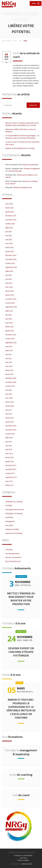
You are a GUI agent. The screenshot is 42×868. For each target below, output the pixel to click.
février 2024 (9, 291)
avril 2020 (9, 394)
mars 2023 (9, 323)
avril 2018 (9, 449)
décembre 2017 (11, 465)
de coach (21, 795)
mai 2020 (9, 390)
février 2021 (9, 370)
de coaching (21, 775)
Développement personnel (15, 509)
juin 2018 (8, 442)
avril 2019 (9, 414)
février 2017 (9, 485)
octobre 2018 (10, 434)
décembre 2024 (11, 255)
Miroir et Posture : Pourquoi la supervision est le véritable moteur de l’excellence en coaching (21, 709)
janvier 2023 (10, 331)
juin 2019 (8, 410)
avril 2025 (9, 239)
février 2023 (9, 327)
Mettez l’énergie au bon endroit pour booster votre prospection (21, 599)
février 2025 (9, 247)
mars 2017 (9, 481)
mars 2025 (9, 243)
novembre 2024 (11, 259)
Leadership (9, 517)
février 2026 (9, 208)
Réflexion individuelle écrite (23, 187)
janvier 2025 (10, 251)
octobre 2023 (10, 303)
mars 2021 (9, 366)
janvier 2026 (10, 212)
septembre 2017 (11, 477)
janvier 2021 (10, 374)
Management (10, 521)
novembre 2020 (11, 382)
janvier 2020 (10, 406)
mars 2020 (9, 398)
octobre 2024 (10, 263)
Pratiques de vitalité (12, 529)
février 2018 (9, 457)
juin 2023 (8, 315)
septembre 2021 (11, 343)
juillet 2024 (9, 271)
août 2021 (9, 346)
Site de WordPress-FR (13, 561)
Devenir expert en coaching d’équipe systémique (21, 652)
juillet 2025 (9, 228)
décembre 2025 (11, 216)
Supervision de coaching (14, 533)
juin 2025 (8, 232)
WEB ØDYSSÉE (27, 864)
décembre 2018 (11, 426)
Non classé (9, 525)
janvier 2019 (10, 422)
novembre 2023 (11, 299)
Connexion (9, 550)
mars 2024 (9, 287)
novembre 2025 (11, 220)
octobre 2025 (10, 224)
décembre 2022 (11, 335)
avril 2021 (9, 362)
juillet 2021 (9, 350)
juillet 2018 (9, 438)
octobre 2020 (10, 386)
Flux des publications (13, 553)
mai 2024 (9, 279)
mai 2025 (9, 235)
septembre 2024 (11, 267)
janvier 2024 (10, 295)
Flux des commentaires (13, 557)
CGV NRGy (23, 858)
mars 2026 (9, 204)
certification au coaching (14, 502)
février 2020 (9, 402)
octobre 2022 (10, 339)
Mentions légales (23, 860)
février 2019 (9, 418)
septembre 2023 (11, 307)
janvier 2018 (10, 461)
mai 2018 (9, 446)
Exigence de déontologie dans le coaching (20, 148)
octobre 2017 (10, 473)
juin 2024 (8, 275)
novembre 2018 (11, 430)
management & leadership (21, 752)
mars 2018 (9, 454)
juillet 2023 (9, 311)
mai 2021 (9, 358)
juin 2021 (8, 354)
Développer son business (14, 513)
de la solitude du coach (26, 55)
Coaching (9, 505)
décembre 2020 (11, 378)
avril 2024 (9, 283)
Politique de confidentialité (23, 855)
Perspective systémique (30, 165)
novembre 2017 (11, 469)
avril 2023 (9, 319)
